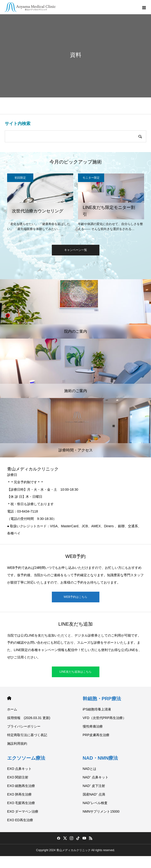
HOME (9, 698)
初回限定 (20, 178)
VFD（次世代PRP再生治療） (105, 718)
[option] (40, 203)
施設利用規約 (17, 743)
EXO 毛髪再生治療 (21, 803)
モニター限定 (91, 178)
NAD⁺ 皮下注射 (94, 786)
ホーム (12, 709)
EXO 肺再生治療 (19, 794)
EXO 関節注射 (18, 777)
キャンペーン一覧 (76, 250)
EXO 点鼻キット (19, 769)
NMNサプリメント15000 (101, 811)
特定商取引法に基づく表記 (27, 735)
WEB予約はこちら (75, 597)
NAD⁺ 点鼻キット (96, 777)
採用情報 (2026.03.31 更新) (29, 718)
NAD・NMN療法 (100, 758)
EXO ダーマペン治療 (23, 811)
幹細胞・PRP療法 (102, 699)
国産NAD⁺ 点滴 (94, 794)
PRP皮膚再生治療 (96, 735)
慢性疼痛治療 (93, 726)
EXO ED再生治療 (20, 820)
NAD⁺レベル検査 (95, 803)
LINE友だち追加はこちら (75, 672)
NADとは (90, 769)
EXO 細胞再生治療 (21, 786)
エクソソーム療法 (26, 758)
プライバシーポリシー (24, 726)
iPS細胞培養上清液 (97, 709)
